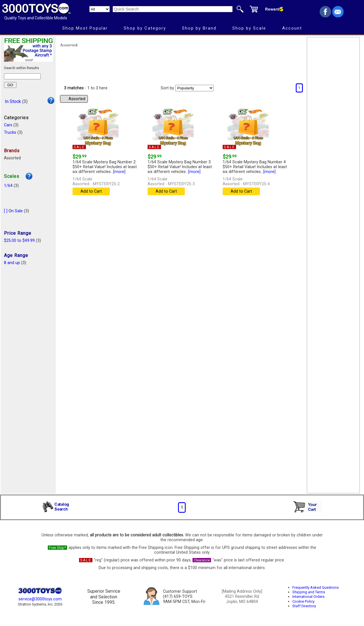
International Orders (308, 597)
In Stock (13, 101)
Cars (8, 125)
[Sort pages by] (194, 88)
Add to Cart (91, 191)
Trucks (10, 132)
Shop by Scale (249, 28)
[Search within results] (22, 76)
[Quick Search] (173, 9)
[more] (119, 172)
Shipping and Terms (309, 592)
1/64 (8, 186)
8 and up (12, 263)
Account (292, 28)
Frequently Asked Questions (316, 587)
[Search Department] (100, 9)
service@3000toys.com (40, 599)
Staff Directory (304, 606)
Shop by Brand (199, 28)
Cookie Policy (303, 601)
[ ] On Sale (13, 211)
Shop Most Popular (85, 28)
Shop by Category (145, 28)
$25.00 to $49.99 (19, 241)
